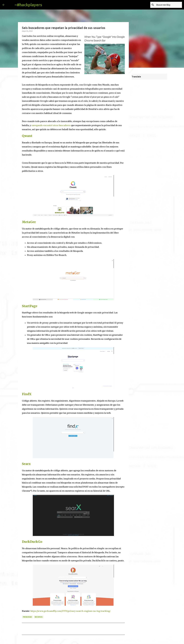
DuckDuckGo (32, 542)
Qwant (27, 136)
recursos (39, 617)
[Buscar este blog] (169, 5)
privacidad (27, 617)
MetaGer (29, 222)
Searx (26, 464)
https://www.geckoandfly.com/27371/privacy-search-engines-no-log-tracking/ (70, 611)
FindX (27, 394)
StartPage (30, 306)
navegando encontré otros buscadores (51, 125)
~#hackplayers (28, 5)
